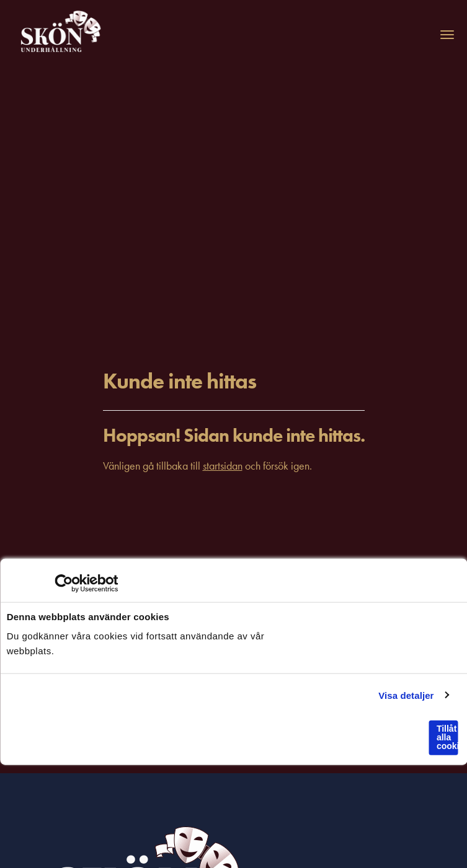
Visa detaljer (406, 695)
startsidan (223, 466)
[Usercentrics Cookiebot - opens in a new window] (64, 584)
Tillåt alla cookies (447, 737)
